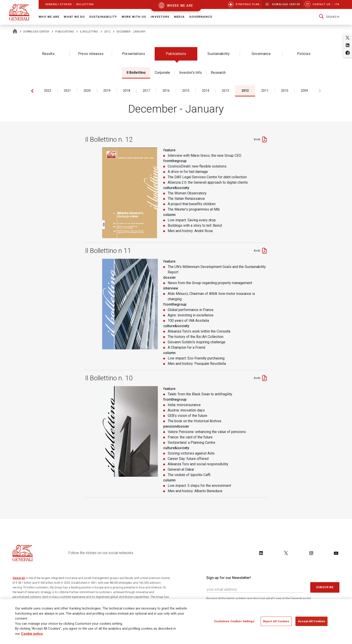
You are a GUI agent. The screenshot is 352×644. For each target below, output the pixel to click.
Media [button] (179, 17)
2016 (166, 91)
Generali (19, 578)
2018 (127, 91)
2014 (206, 91)
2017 (146, 91)
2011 (265, 91)
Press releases (91, 54)
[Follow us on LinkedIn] (261, 553)
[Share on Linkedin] (348, 45)
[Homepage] (15, 32)
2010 (285, 91)
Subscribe (325, 587)
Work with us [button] (134, 17)
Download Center (36, 32)
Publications (65, 32)
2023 (28, 91)
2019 (107, 91)
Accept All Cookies (311, 621)
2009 (304, 91)
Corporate (162, 73)
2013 (225, 91)
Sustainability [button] (103, 17)
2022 (48, 91)
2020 (87, 91)
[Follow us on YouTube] (336, 553)
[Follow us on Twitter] (286, 553)
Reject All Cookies (276, 621)
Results (48, 54)
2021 (67, 91)
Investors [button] (160, 17)
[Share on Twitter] (348, 38)
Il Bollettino (89, 32)
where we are (180, 6)
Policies (304, 54)
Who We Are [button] (49, 17)
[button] (329, 17)
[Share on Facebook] (348, 53)
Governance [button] (201, 17)
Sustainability (218, 54)
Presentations (133, 54)
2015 (186, 91)
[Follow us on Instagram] (311, 553)
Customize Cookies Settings (234, 621)
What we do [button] (74, 17)
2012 (107, 32)
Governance (261, 54)
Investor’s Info (190, 73)
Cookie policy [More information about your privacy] (32, 634)
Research (218, 73)
